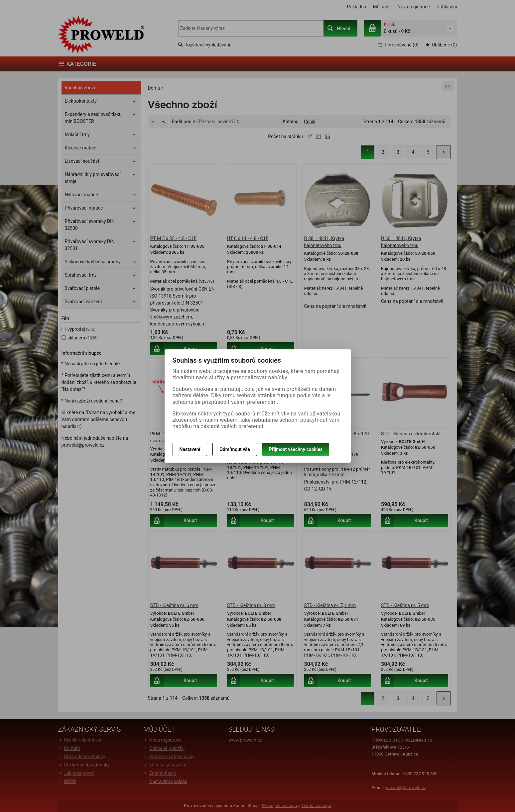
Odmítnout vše (235, 449)
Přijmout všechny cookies (296, 449)
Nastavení (190, 449)
